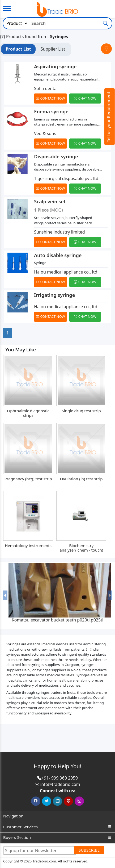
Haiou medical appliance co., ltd (66, 272)
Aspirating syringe (55, 66)
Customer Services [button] (57, 827)
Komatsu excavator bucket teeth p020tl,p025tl (57, 620)
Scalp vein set (50, 202)
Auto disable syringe (58, 255)
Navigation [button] (57, 816)
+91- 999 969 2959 (60, 778)
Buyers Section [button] (57, 837)
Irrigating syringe (54, 295)
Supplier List (53, 49)
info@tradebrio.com (60, 784)
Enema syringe (51, 111)
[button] (5, 595)
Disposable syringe (56, 156)
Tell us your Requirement (109, 117)
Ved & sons (45, 133)
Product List (18, 49)
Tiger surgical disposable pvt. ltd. (67, 178)
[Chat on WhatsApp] (86, 99)
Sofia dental (46, 88)
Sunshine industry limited (59, 232)
